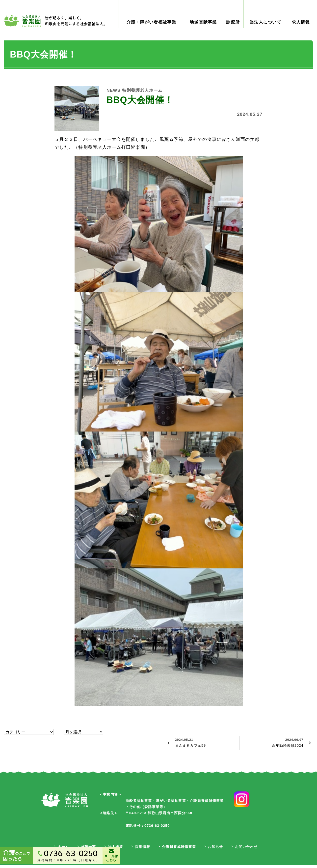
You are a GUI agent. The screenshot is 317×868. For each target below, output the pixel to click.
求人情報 (301, 25)
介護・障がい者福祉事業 (152, 25)
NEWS (114, 93)
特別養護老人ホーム (144, 93)
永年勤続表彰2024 (272, 745)
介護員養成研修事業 (179, 850)
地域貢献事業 (204, 25)
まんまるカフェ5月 (205, 745)
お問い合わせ (247, 850)
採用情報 (142, 850)
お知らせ (216, 850)
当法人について (265, 25)
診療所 (233, 25)
